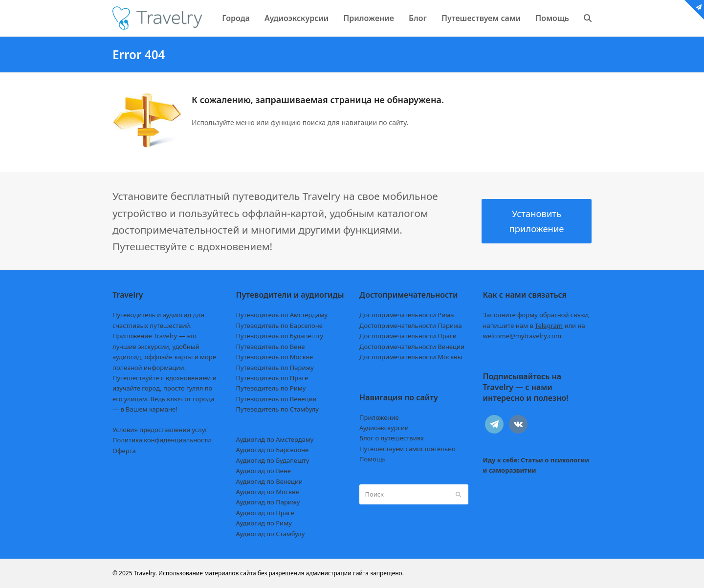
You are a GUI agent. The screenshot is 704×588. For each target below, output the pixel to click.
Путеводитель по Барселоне (279, 326)
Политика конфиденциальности (162, 440)
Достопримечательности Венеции (412, 347)
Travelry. (145, 573)
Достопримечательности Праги (408, 336)
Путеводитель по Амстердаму (282, 315)
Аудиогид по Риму (264, 523)
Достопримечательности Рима (407, 315)
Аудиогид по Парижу (268, 502)
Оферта (124, 451)
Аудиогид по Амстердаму (275, 439)
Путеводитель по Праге (272, 378)
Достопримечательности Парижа (411, 326)
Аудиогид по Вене (264, 471)
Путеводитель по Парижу (275, 368)
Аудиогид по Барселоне (273, 450)
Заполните (537, 315)
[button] (588, 18)
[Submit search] (458, 494)
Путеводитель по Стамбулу (277, 409)
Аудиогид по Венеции (270, 481)
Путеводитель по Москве (275, 357)
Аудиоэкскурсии (384, 428)
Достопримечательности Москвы (411, 357)
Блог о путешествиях (392, 438)
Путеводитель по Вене (271, 347)
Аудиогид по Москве (268, 492)
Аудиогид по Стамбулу (271, 534)
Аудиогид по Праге (265, 513)
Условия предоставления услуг (160, 430)
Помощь (373, 459)
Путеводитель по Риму (271, 388)
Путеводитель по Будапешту (280, 336)
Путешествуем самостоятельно (407, 449)
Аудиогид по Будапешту (273, 460)
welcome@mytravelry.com (522, 336)
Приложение (379, 417)
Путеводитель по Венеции (276, 399)
